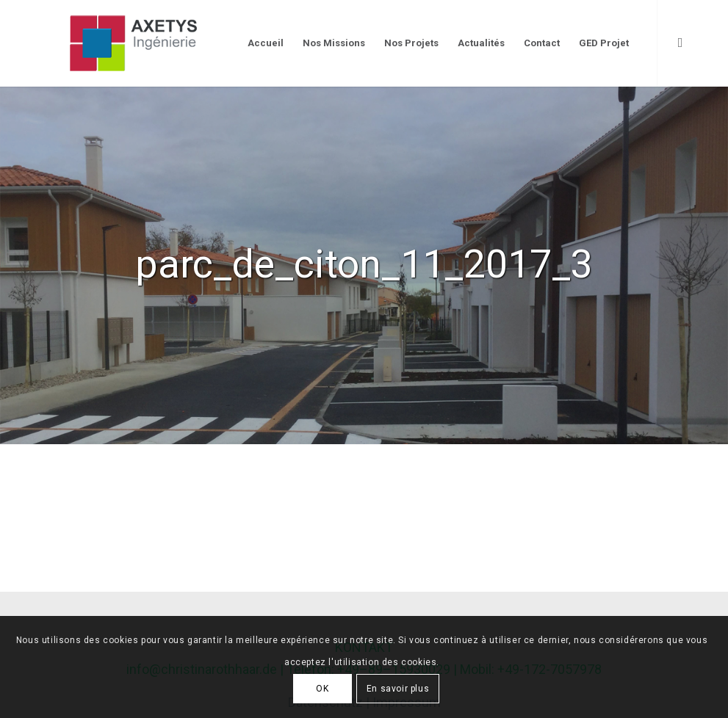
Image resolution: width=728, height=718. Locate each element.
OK (322, 689)
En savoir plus (398, 689)
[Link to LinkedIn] (680, 43)
